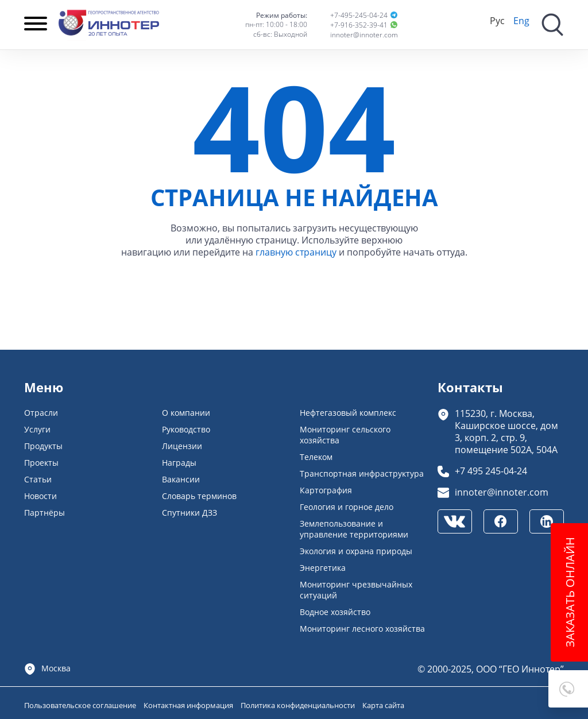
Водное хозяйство (335, 612)
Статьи (38, 479)
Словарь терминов (199, 496)
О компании (186, 413)
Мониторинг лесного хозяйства (362, 629)
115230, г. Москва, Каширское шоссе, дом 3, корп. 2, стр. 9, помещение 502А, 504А (506, 431)
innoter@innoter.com (364, 35)
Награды (179, 463)
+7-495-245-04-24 (359, 15)
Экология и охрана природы (356, 551)
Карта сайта (383, 705)
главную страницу (296, 252)
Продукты (43, 446)
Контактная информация (189, 705)
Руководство (186, 429)
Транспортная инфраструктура (362, 473)
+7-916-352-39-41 (359, 25)
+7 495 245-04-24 (491, 471)
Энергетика (323, 568)
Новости (40, 496)
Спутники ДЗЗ (189, 513)
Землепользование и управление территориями (354, 529)
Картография (326, 490)
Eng (521, 20)
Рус (497, 20)
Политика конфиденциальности (299, 705)
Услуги (37, 429)
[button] (568, 689)
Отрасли (41, 413)
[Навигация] (36, 25)
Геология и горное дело (347, 507)
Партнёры (45, 513)
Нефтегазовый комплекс (348, 413)
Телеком (316, 457)
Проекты (41, 463)
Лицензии (182, 446)
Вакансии (181, 479)
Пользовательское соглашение (81, 705)
